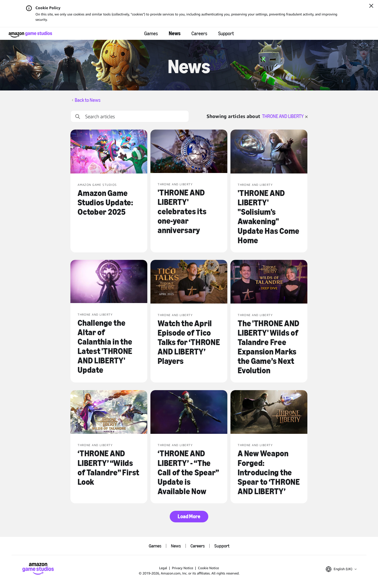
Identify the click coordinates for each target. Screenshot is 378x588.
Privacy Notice (182, 568)
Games (151, 34)
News (175, 33)
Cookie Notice (208, 568)
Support (226, 34)
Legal (163, 568)
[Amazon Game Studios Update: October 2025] (109, 152)
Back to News (88, 100)
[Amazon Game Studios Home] (30, 34)
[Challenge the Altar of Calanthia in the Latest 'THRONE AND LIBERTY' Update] (109, 282)
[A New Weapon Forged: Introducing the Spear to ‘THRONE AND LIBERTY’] (269, 413)
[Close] (371, 6)
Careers (199, 34)
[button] (341, 569)
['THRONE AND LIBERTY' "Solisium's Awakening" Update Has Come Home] (269, 152)
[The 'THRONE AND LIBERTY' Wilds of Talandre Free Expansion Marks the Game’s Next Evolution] (269, 282)
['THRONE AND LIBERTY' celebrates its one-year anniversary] (189, 152)
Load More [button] (189, 516)
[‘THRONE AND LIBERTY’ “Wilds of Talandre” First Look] (109, 413)
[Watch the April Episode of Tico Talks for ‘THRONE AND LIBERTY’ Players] (189, 282)
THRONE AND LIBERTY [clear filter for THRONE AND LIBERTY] (285, 116)
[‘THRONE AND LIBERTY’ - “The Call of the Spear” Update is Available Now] (189, 413)
